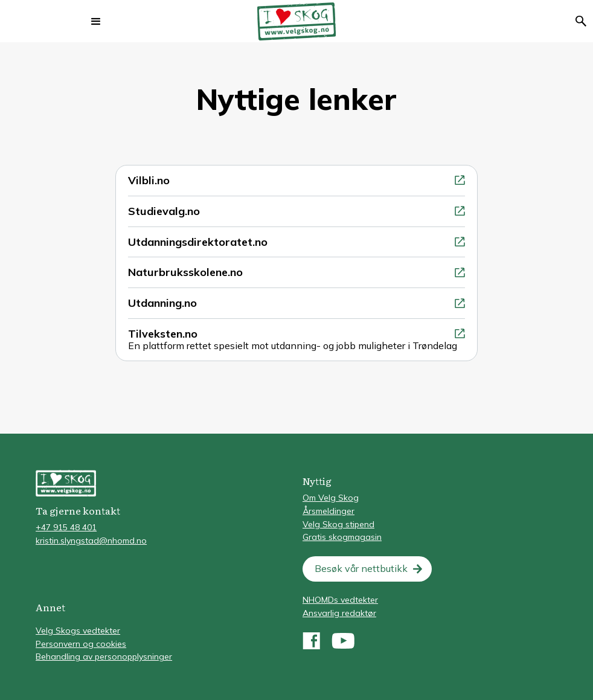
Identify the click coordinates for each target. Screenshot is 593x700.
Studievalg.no (164, 211)
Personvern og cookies (81, 644)
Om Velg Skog (331, 498)
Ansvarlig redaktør (339, 613)
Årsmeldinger (329, 511)
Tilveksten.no (163, 334)
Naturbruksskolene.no (185, 272)
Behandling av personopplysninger (104, 657)
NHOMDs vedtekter (340, 600)
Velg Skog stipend (338, 524)
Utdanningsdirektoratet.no (198, 242)
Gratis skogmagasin (342, 537)
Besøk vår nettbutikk (361, 568)
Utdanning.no (162, 303)
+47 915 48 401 (66, 527)
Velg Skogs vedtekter (78, 631)
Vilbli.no (149, 180)
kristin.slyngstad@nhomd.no (91, 541)
